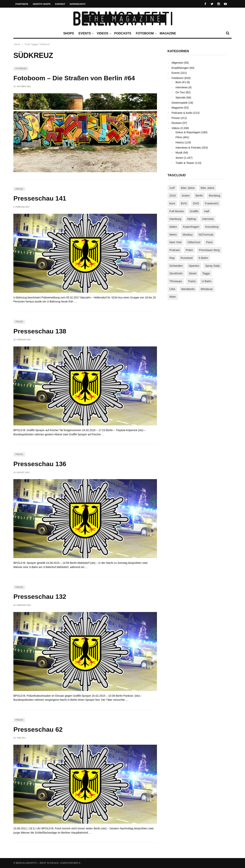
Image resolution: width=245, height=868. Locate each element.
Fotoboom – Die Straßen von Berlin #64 (74, 78)
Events (86, 33)
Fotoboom (146, 33)
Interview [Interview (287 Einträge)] (208, 219)
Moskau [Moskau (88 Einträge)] (188, 234)
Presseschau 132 (40, 597)
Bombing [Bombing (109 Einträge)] (214, 195)
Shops (69, 33)
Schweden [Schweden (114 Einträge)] (176, 266)
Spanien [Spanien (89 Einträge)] (194, 266)
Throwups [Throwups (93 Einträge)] (176, 281)
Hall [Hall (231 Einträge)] (207, 211)
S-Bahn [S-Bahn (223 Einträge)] (203, 258)
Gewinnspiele (180, 103)
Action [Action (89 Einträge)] (186, 195)
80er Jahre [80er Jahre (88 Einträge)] (188, 188)
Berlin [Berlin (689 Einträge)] (199, 195)
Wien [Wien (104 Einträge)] (173, 297)
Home (17, 44)
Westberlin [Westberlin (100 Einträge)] (188, 289)
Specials (181, 98)
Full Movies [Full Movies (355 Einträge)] (177, 211)
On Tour (180, 92)
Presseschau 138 (40, 331)
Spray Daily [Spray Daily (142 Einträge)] (213, 266)
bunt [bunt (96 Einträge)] (172, 203)
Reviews (177, 123)
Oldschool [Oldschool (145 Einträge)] (194, 242)
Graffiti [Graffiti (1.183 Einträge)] (194, 211)
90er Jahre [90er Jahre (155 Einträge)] (207, 188)
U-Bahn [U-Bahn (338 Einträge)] (207, 281)
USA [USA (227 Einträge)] (172, 289)
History (180, 142)
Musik (179, 153)
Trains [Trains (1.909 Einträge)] (192, 281)
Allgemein (177, 63)
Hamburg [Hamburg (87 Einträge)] (175, 219)
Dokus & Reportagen (188, 132)
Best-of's (181, 82)
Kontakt (60, 4)
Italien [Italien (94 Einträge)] (173, 227)
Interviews (182, 87)
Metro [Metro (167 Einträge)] (173, 234)
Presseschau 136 (40, 464)
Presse (19, 189)
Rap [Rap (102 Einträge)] (172, 258)
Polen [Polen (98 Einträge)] (189, 250)
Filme (179, 137)
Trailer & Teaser (185, 163)
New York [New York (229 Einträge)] (175, 242)
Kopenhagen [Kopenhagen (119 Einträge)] (191, 227)
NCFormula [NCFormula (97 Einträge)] (206, 234)
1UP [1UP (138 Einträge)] (172, 188)
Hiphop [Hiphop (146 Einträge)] (192, 219)
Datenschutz (78, 4)
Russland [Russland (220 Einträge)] (187, 258)
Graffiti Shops (42, 4)
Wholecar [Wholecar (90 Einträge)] (207, 289)
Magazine (168, 33)
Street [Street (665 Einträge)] (193, 273)
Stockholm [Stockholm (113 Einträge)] (176, 273)
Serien (179, 158)
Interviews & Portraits (188, 148)
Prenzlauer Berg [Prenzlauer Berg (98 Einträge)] (209, 250)
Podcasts (123, 33)
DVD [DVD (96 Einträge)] (196, 203)
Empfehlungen (180, 68)
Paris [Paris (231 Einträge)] (209, 242)
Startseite (22, 4)
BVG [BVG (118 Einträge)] (184, 203)
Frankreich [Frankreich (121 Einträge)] (212, 203)
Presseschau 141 (40, 198)
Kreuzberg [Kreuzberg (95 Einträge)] (212, 227)
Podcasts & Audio (182, 113)
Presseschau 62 (38, 729)
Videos (103, 33)
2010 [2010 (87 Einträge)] (173, 195)
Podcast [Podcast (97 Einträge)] (175, 250)
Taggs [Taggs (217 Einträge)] (206, 273)
